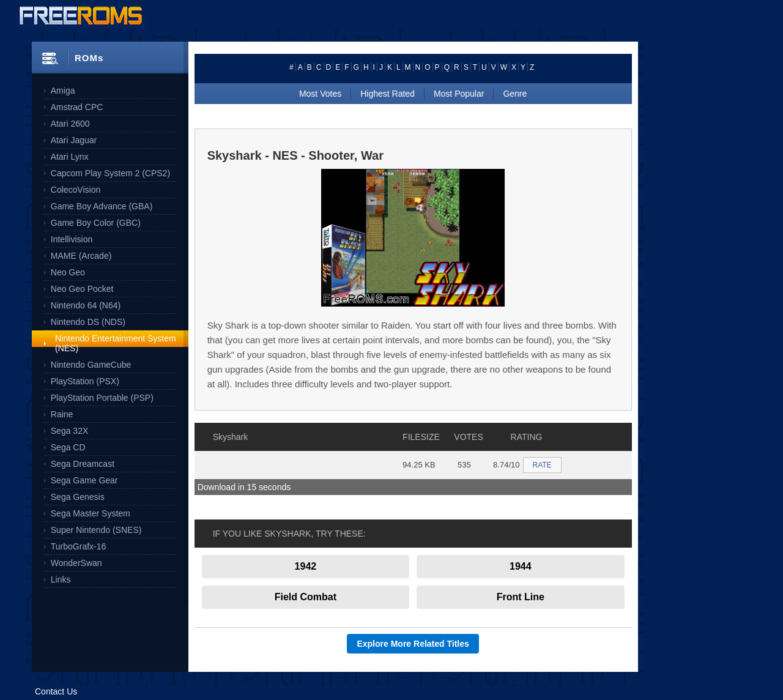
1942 (306, 566)
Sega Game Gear (84, 480)
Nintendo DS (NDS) (88, 322)
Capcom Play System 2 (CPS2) (110, 173)
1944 (521, 566)
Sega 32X (70, 431)
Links (61, 579)
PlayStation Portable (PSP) (102, 398)
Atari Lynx (70, 157)
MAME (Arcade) (81, 256)
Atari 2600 (70, 124)
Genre (515, 94)
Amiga (63, 91)
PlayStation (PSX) (85, 381)
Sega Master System (91, 513)
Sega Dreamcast (83, 464)
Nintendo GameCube (91, 365)
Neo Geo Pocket (82, 289)
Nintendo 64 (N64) (86, 305)
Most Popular (459, 94)
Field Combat (306, 597)
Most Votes (320, 94)
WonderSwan (76, 563)
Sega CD (68, 447)
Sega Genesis (78, 497)
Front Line (521, 597)
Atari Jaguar (74, 140)
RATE (542, 465)
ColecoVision (76, 190)
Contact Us (56, 691)
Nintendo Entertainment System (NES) (116, 343)
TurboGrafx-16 (79, 546)
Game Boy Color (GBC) (96, 223)
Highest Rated (388, 94)
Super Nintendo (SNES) (96, 530)
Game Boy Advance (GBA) (102, 206)
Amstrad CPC (77, 107)
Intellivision (72, 239)
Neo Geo (68, 272)
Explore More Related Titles (413, 644)
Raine (62, 414)
